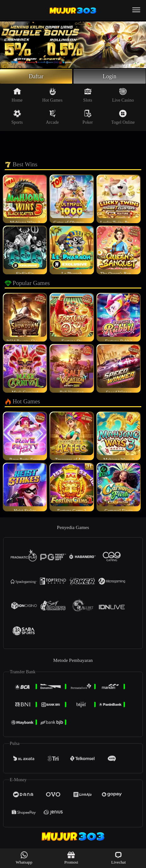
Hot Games (52, 95)
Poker (88, 117)
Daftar (36, 76)
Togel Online (123, 117)
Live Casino (123, 95)
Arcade (53, 117)
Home (17, 95)
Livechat (119, 858)
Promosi (71, 858)
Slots (88, 95)
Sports (17, 117)
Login (110, 76)
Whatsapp (24, 858)
